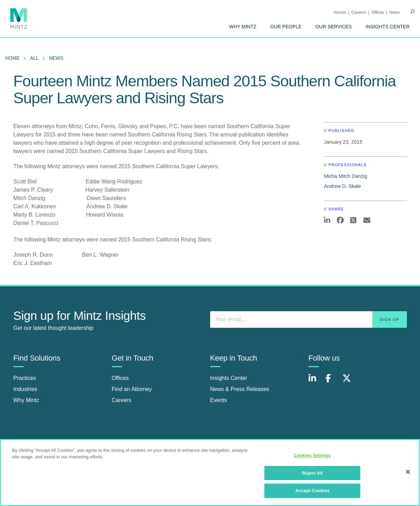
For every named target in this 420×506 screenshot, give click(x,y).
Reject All (312, 476)
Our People (286, 27)
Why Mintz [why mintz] (26, 400)
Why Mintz (243, 27)
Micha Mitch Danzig (346, 176)
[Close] (408, 475)
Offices (378, 12)
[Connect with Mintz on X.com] (349, 382)
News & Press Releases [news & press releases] (240, 389)
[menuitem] (243, 27)
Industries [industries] (25, 389)
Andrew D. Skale (343, 186)
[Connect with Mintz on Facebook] (332, 382)
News (394, 12)
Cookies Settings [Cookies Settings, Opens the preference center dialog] (312, 458)
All (34, 58)
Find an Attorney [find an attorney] (132, 389)
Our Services (334, 27)
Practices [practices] (25, 378)
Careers (359, 12)
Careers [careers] (122, 400)
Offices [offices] (120, 378)
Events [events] (219, 400)
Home (12, 58)
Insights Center (388, 27)
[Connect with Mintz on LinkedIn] (315, 382)
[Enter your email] (309, 319)
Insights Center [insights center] (229, 378)
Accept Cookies (312, 494)
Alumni (340, 12)
